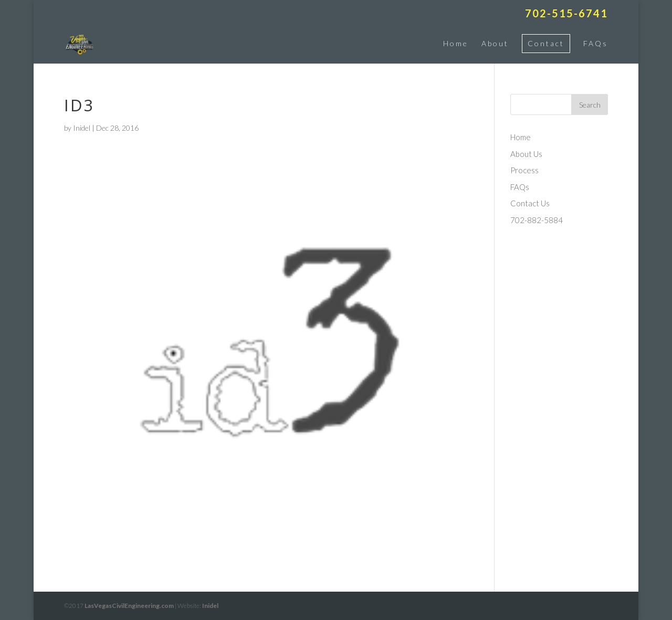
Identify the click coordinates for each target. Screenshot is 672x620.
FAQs (596, 44)
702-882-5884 (537, 220)
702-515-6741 (566, 14)
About (495, 44)
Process (524, 170)
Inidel (82, 128)
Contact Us (530, 203)
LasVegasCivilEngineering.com (129, 606)
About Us (526, 154)
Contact (546, 43)
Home (456, 44)
